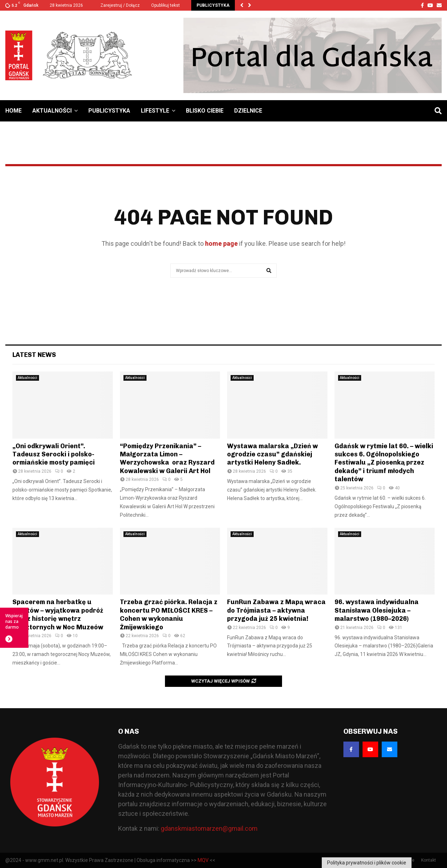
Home (13, 111)
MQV (203, 860)
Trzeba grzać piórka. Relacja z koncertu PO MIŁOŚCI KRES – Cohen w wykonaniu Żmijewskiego (169, 614)
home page (221, 243)
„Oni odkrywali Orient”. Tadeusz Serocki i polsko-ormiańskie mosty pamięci (54, 454)
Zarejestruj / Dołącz (117, 5)
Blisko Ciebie (205, 111)
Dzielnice (248, 111)
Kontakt (429, 860)
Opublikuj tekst (165, 5)
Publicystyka (109, 111)
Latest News (34, 355)
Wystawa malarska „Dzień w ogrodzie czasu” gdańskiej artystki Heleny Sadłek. (272, 454)
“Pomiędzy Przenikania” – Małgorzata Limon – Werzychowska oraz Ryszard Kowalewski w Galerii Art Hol (167, 459)
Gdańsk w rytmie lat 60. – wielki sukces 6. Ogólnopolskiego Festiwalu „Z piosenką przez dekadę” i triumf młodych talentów (384, 463)
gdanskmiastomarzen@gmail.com (209, 828)
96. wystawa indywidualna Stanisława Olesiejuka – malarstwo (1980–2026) (377, 610)
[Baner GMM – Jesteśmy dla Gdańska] (313, 55)
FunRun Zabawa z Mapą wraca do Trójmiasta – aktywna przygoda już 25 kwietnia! (276, 610)
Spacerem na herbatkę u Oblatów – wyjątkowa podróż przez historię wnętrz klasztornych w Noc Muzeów (58, 614)
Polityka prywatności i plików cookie (367, 863)
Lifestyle (155, 111)
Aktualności (52, 111)
